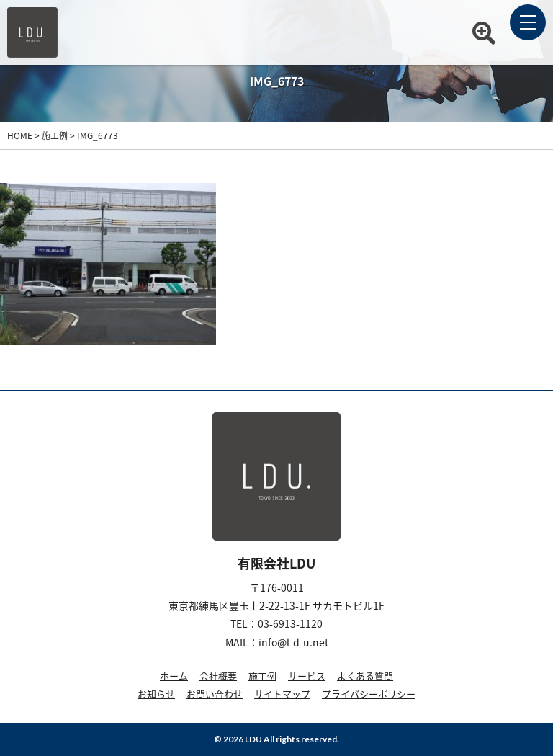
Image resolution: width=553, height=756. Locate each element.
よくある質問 (365, 676)
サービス (307, 676)
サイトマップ (282, 694)
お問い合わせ (215, 694)
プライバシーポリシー (369, 694)
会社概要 (218, 676)
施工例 (262, 676)
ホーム (174, 676)
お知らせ (156, 694)
